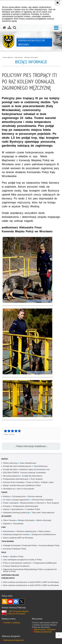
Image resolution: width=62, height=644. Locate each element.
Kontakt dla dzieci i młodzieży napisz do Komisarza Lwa (26, 469)
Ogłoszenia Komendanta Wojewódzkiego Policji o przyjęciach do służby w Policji (30, 570)
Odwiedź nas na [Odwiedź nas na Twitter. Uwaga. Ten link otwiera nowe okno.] (21, 602)
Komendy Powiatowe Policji (14, 549)
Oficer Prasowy (9, 520)
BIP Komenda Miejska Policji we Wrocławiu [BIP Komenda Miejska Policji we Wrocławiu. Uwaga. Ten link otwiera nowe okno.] (18, 613)
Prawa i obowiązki (10, 503)
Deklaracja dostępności (14, 640)
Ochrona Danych (8, 578)
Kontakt (5, 459)
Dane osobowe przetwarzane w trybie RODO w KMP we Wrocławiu (31, 585)
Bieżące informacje (31, 57)
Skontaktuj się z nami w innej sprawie (19, 489)
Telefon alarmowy (10, 463)
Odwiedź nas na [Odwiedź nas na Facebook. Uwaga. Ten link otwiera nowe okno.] (16, 602)
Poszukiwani (18, 524)
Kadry (5, 556)
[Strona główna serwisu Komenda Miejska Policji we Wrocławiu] (4, 28)
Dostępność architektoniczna (44, 534)
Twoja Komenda (8, 541)
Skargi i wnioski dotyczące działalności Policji (22, 485)
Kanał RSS (5, 602)
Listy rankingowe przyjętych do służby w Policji (22, 560)
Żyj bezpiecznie (19, 496)
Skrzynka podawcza (11, 476)
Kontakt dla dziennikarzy (32, 476)
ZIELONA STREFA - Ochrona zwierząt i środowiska (24, 473)
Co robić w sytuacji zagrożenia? (16, 500)
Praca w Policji (33, 482)
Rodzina (6, 496)
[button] (15, 28)
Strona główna (8, 57)
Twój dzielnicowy (41, 466)
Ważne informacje (44, 520)
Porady (4, 492)
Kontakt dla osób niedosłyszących (17, 466)
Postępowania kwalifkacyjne (45, 563)
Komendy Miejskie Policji (49, 545)
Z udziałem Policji (33, 509)
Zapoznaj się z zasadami (44, 630)
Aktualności (19, 57)
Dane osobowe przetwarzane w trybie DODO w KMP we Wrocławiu (31, 582)
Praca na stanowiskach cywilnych (17, 563)
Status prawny (44, 531)
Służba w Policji (17, 556)
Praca (4, 552)
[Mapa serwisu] (9, 28)
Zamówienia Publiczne (10, 575)
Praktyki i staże (47, 482)
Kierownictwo (9, 531)
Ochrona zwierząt (35, 496)
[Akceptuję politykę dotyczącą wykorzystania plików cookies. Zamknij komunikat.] (58, 3)
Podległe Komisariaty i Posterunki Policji (20, 545)
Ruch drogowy (37, 479)
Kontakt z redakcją (12, 623)
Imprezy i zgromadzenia (13, 509)
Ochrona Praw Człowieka (14, 482)
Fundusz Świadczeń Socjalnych (16, 566)
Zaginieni (7, 524)
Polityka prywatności (43, 632)
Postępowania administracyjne (16, 479)
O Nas (3, 527)
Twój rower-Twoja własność (43, 513)
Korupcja (7, 506)
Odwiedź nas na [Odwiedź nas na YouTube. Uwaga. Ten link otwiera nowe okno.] (10, 602)
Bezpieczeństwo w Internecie (32, 503)
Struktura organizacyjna (26, 531)
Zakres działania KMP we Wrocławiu (18, 538)
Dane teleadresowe (28, 463)
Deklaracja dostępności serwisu (16, 534)
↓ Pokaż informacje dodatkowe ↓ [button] (31, 446)
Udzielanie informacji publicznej (16, 513)
